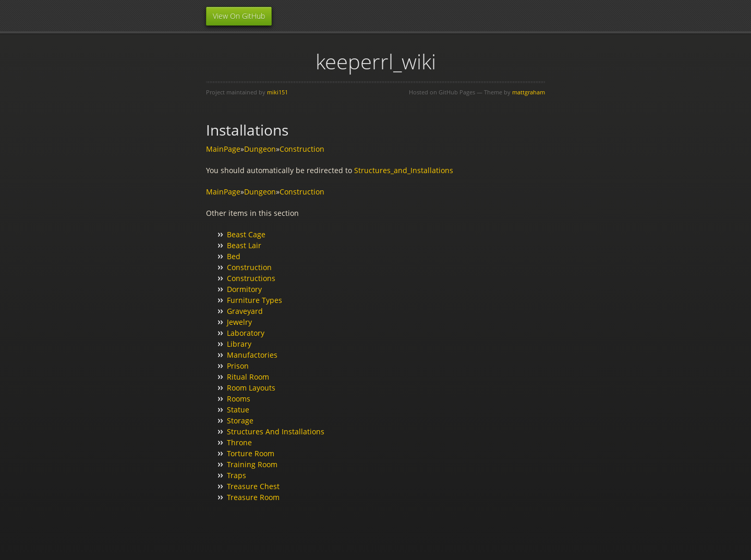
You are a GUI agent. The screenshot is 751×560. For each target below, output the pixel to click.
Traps (237, 475)
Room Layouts (251, 388)
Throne (239, 442)
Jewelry (239, 322)
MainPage (223, 149)
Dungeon (260, 149)
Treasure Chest (253, 486)
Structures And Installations (276, 431)
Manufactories (252, 355)
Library (239, 344)
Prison (238, 366)
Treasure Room (253, 497)
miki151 (277, 92)
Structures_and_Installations (404, 170)
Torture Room (251, 453)
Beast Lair (244, 245)
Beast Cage (246, 234)
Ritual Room (248, 377)
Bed (234, 256)
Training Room (252, 464)
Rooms (239, 399)
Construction (302, 149)
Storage (240, 421)
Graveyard (245, 311)
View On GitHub (239, 16)
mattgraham (529, 92)
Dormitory (244, 289)
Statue (238, 410)
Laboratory (246, 333)
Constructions (251, 278)
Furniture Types (255, 300)
